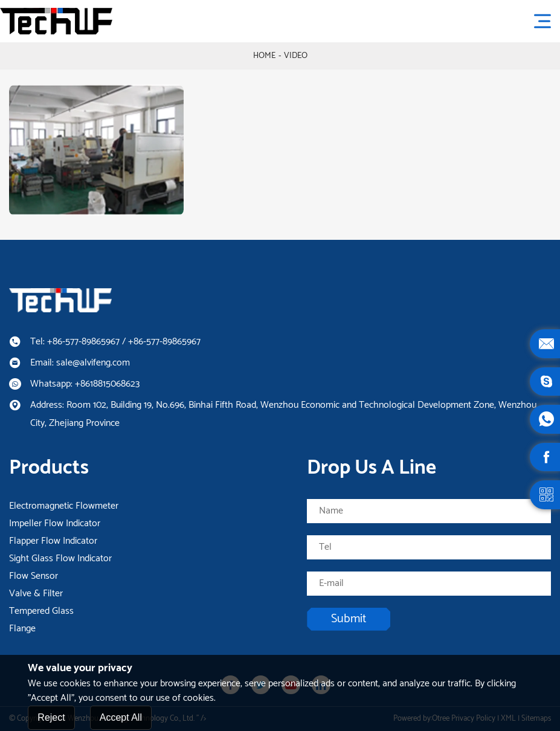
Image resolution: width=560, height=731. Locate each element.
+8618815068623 (107, 384)
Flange (22, 629)
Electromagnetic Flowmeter (64, 506)
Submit (349, 619)
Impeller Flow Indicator (55, 524)
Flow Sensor (34, 576)
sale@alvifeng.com (93, 363)
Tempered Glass (41, 611)
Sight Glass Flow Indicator (60, 559)
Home (264, 56)
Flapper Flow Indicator (53, 541)
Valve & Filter (36, 594)
